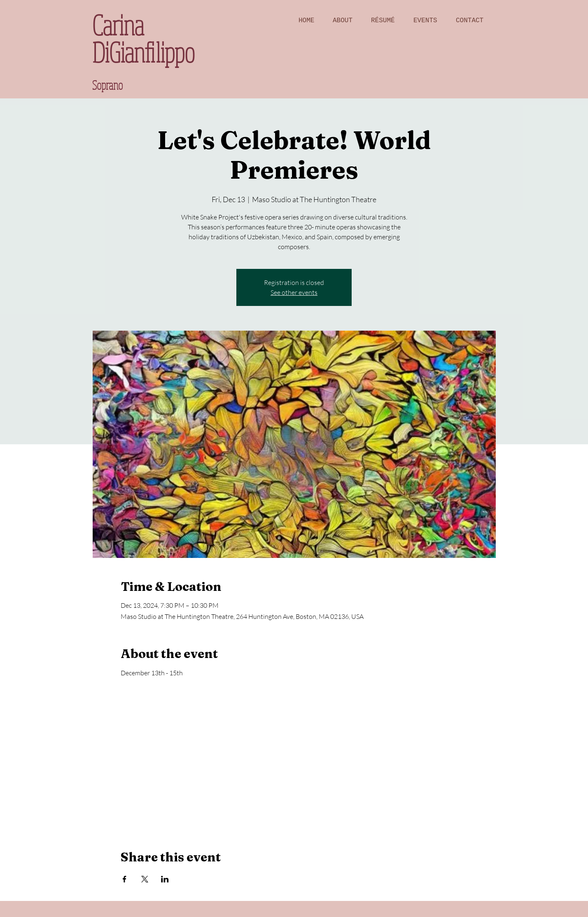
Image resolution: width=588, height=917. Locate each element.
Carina (118, 25)
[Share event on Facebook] (125, 879)
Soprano (107, 85)
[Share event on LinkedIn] (165, 879)
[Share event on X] (145, 879)
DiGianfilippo (143, 52)
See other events (294, 292)
